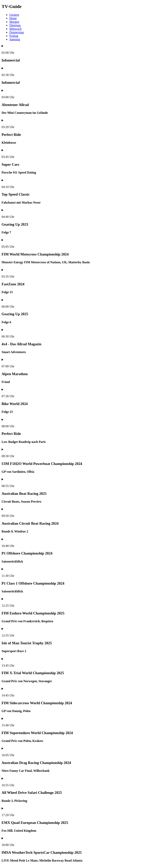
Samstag (15, 39)
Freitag (14, 36)
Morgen (14, 22)
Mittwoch (15, 29)
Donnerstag (17, 32)
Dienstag (15, 25)
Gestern (14, 15)
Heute (13, 18)
